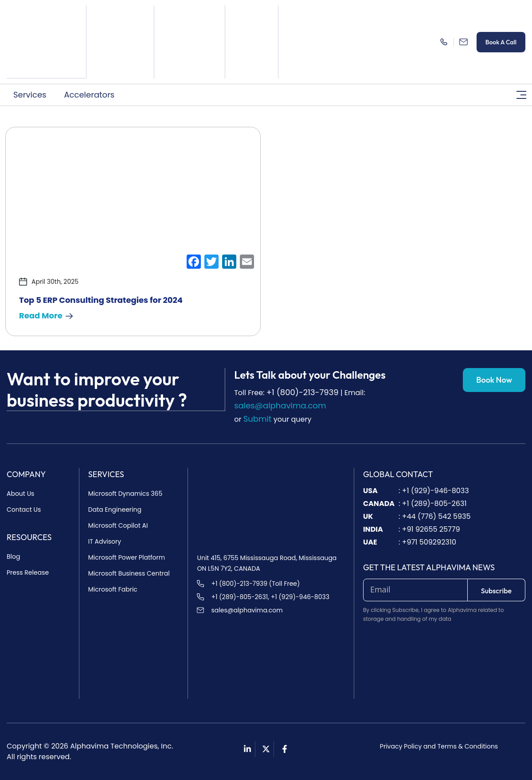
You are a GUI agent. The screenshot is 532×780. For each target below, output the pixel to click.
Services (30, 94)
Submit (258, 419)
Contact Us (24, 510)
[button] (32, 94)
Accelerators (89, 94)
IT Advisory (105, 541)
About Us (20, 494)
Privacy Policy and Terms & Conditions (439, 746)
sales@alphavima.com (280, 406)
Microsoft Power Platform (127, 557)
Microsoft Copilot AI (118, 525)
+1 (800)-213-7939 (303, 392)
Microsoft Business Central (129, 573)
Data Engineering (115, 510)
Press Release (28, 572)
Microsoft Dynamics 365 (125, 494)
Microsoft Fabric (113, 589)
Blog (13, 557)
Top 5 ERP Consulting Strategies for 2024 (101, 300)
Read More (46, 316)
